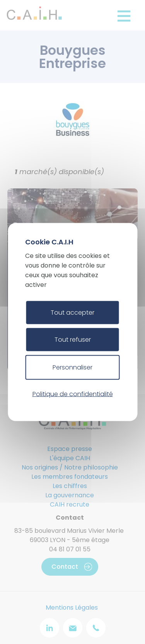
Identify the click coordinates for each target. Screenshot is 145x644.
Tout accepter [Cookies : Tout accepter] (72, 313)
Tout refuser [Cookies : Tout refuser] (73, 340)
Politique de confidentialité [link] (73, 394)
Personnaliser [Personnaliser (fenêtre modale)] (72, 367)
